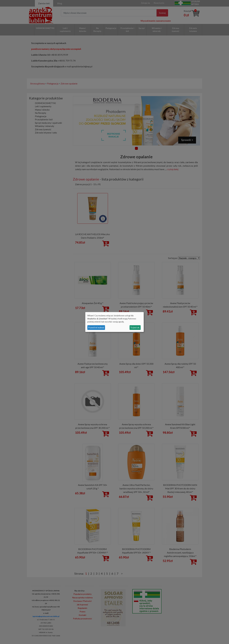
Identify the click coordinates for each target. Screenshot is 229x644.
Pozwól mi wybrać (96, 327)
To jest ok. (135, 327)
